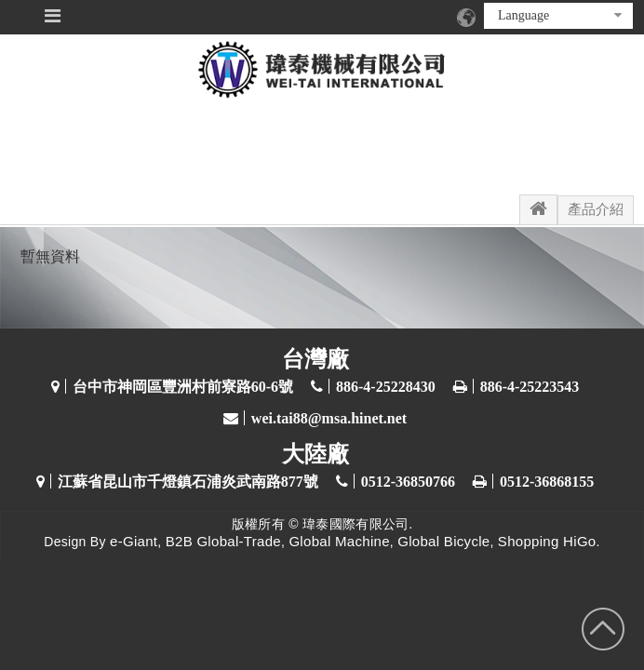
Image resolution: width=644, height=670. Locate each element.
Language (560, 15)
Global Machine (339, 541)
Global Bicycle (443, 541)
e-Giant (134, 541)
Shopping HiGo (547, 541)
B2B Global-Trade (223, 541)
